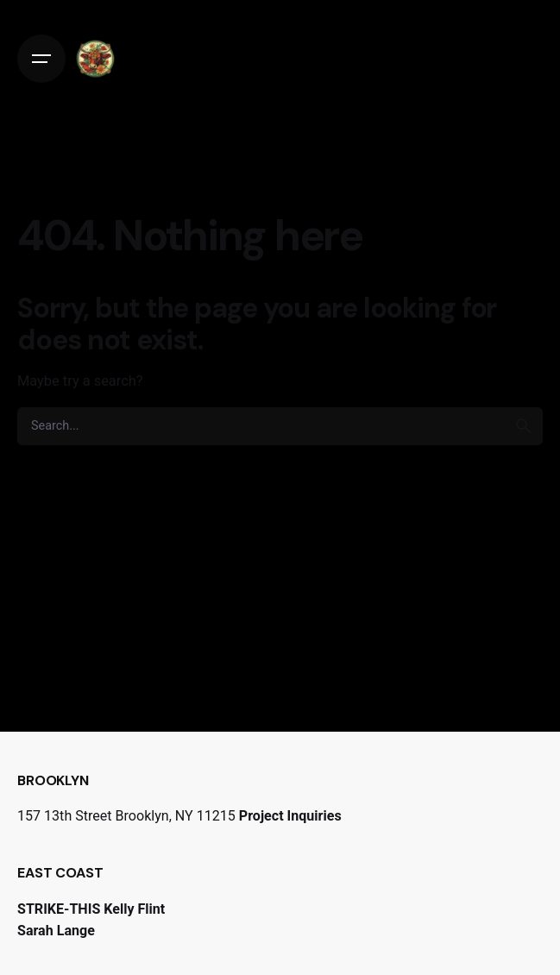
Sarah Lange (56, 931)
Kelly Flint (134, 909)
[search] (524, 426)
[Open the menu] (41, 59)
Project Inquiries (290, 816)
